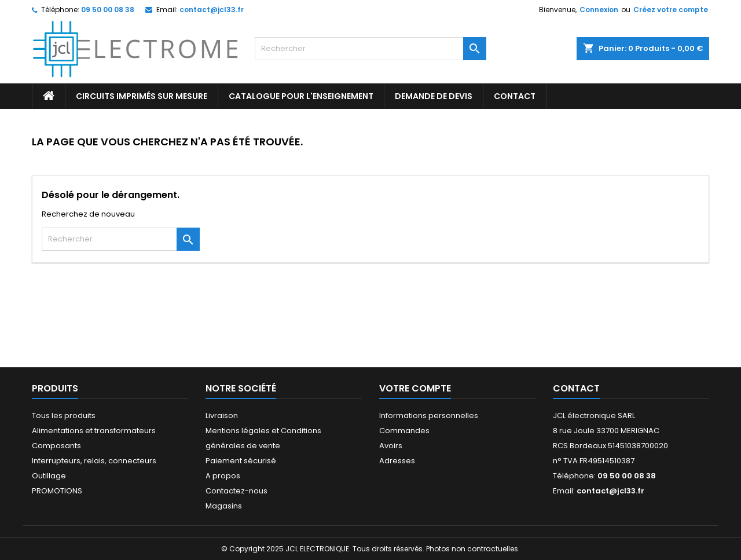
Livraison (222, 416)
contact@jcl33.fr (212, 10)
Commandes (404, 431)
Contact (576, 388)
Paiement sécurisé (241, 461)
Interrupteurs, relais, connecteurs (94, 461)
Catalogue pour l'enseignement (301, 96)
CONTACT (515, 96)
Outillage (49, 476)
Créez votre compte (671, 10)
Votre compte (415, 388)
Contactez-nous (236, 491)
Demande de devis (434, 96)
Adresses (397, 461)
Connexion (599, 10)
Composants (56, 446)
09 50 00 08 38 (108, 10)
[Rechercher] (370, 49)
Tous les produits (64, 416)
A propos (223, 476)
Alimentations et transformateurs (94, 431)
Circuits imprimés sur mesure (142, 96)
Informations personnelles (429, 416)
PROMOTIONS (57, 491)
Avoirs (391, 446)
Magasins (224, 506)
